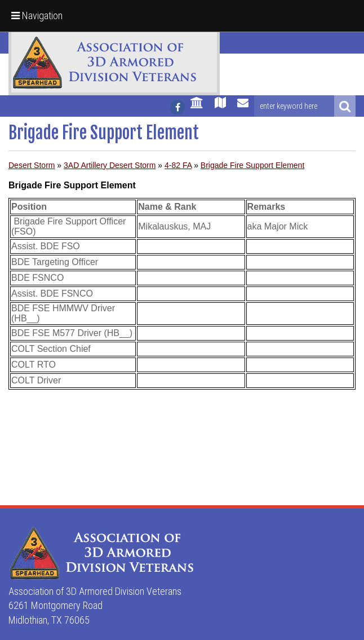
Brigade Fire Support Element (252, 165)
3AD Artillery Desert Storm (110, 165)
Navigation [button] (37, 16)
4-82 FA (178, 165)
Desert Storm (32, 165)
